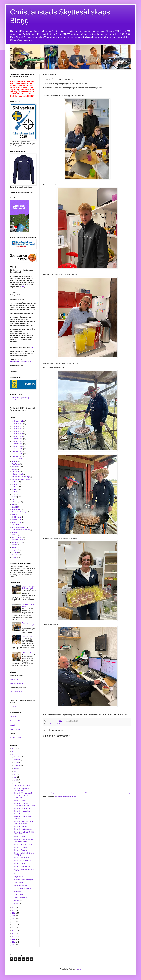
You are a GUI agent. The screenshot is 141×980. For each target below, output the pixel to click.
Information (15, 472)
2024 (14, 754)
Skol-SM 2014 (16, 520)
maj (15, 777)
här (23, 287)
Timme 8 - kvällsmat (20, 847)
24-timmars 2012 (17, 424)
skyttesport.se (14, 679)
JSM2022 (15, 492)
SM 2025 (15, 535)
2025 (14, 751)
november (18, 760)
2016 (14, 928)
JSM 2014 (15, 487)
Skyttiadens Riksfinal (20, 885)
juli (15, 771)
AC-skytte (13, 706)
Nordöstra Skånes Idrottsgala (23, 880)
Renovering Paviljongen (20, 512)
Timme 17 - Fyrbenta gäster (23, 814)
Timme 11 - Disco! (20, 837)
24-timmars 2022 (17, 446)
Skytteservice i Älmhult (17, 721)
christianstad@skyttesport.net (21, 361)
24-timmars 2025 (17, 454)
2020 (14, 916)
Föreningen (16, 467)
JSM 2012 (15, 484)
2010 (14, 945)
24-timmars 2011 (17, 421)
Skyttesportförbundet (19, 527)
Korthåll (14, 497)
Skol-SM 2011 (16, 517)
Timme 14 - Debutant (21, 826)
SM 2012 (15, 532)
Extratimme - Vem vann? (22, 786)
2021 (14, 913)
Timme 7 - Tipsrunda (20, 850)
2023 (14, 907)
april (16, 780)
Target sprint (16, 550)
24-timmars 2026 (17, 456)
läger (13, 504)
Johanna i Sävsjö (17, 474)
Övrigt (14, 557)
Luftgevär (15, 502)
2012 (14, 939)
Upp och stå (16, 555)
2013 (14, 936)
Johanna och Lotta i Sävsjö (21, 477)
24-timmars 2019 (17, 441)
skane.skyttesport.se (16, 692)
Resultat (14, 515)
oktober (17, 763)
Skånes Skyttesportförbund (21, 530)
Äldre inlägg (127, 793)
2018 (14, 922)
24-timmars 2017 (17, 436)
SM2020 (15, 545)
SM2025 (15, 547)
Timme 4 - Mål (27, 653)
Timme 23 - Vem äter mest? (23, 793)
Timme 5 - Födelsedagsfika (23, 858)
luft (13, 499)
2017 (14, 925)
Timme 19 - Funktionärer (22, 808)
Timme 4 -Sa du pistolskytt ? (23, 861)
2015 (14, 930)
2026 (14, 748)
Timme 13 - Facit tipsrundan (23, 829)
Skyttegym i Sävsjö (16, 738)
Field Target (16, 464)
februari (17, 901)
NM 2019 (15, 507)
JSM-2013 (15, 489)
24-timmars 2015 (17, 431)
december (18, 757)
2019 (14, 919)
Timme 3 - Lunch (27, 636)
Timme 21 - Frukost (20, 801)
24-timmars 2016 (17, 434)
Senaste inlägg (49, 793)
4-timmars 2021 (17, 459)
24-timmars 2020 (17, 444)
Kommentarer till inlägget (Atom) (65, 796)
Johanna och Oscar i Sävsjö (21, 479)
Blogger (78, 969)
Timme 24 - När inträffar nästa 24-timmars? (23, 789)
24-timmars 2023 (17, 449)
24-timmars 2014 (17, 429)
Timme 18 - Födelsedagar (22, 811)
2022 (14, 910)
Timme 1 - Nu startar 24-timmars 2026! (29, 587)
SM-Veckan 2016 (17, 540)
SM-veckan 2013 (17, 537)
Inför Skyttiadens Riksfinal (22, 888)
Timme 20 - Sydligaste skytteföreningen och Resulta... (25, 804)
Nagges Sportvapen (16, 729)
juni (15, 774)
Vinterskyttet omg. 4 (20, 897)
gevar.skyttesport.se (17, 683)
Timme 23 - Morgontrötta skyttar (29, 624)
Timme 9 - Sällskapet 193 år (23, 844)
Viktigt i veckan (19, 874)
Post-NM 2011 (17, 510)
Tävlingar (15, 552)
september (18, 766)
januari (16, 904)
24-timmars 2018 (17, 439)
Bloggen (14, 461)
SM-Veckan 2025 (17, 542)
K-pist (14, 494)
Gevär (14, 469)
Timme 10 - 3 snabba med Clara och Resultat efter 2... (24, 841)
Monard (12, 725)
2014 (14, 933)
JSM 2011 (15, 482)
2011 (14, 942)
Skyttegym (15, 525)
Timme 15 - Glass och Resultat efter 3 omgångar (24, 822)
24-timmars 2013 (17, 426)
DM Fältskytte (18, 891)
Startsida (88, 793)
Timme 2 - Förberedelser (22, 866)
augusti (17, 768)
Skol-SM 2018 (16, 522)
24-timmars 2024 (55, 724)
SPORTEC (13, 717)
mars (16, 783)
